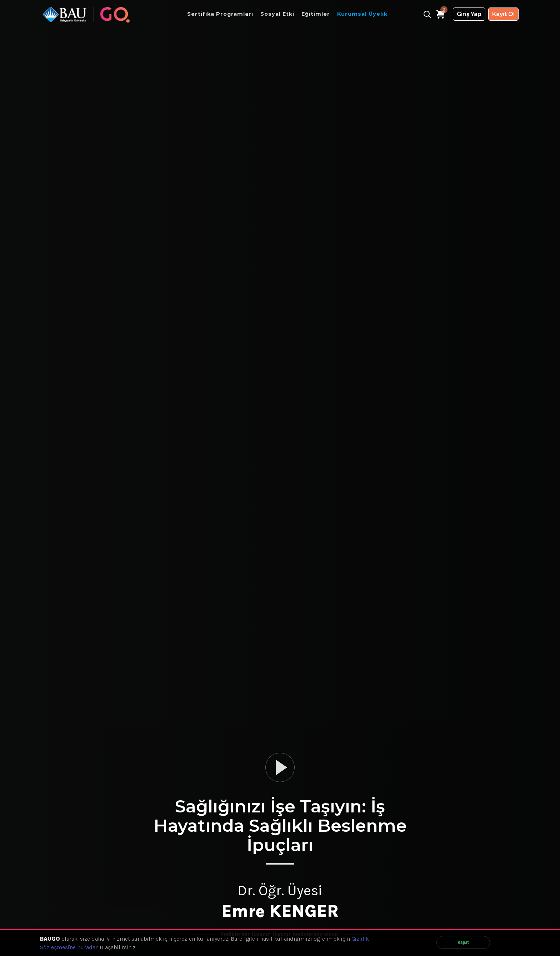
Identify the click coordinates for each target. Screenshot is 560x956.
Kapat (463, 942)
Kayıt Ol (503, 14)
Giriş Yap (469, 14)
